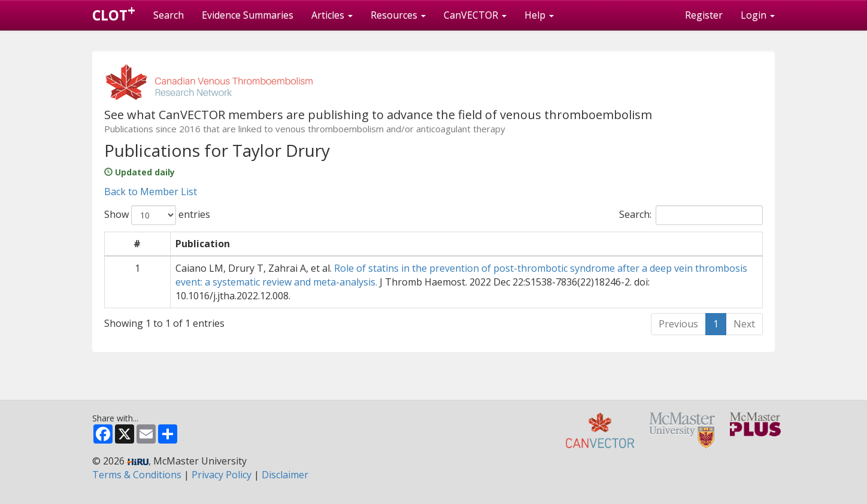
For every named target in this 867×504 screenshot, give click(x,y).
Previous (678, 324)
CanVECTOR (475, 15)
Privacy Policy (222, 475)
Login (758, 15)
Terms (137, 475)
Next (744, 324)
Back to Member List (151, 192)
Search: (691, 215)
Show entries (157, 215)
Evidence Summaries (248, 15)
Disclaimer (285, 475)
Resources (398, 15)
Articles (332, 15)
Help (539, 15)
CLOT (114, 13)
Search (169, 15)
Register (704, 15)
